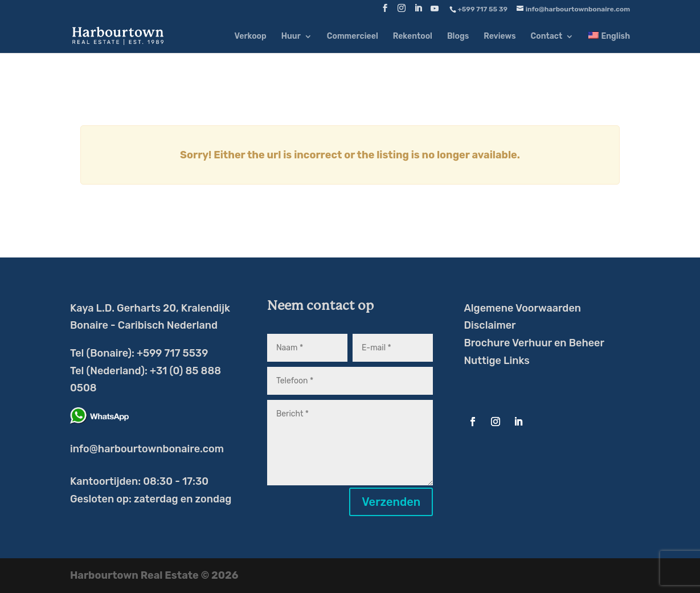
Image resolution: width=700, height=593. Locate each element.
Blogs (458, 37)
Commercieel (353, 37)
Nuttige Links (496, 361)
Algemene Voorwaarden (522, 308)
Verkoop (250, 37)
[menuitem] (609, 42)
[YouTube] (435, 12)
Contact (547, 37)
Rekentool (413, 37)
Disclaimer (490, 325)
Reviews (500, 37)
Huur (291, 37)
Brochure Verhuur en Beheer (534, 343)
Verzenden (391, 502)
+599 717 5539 (172, 353)
